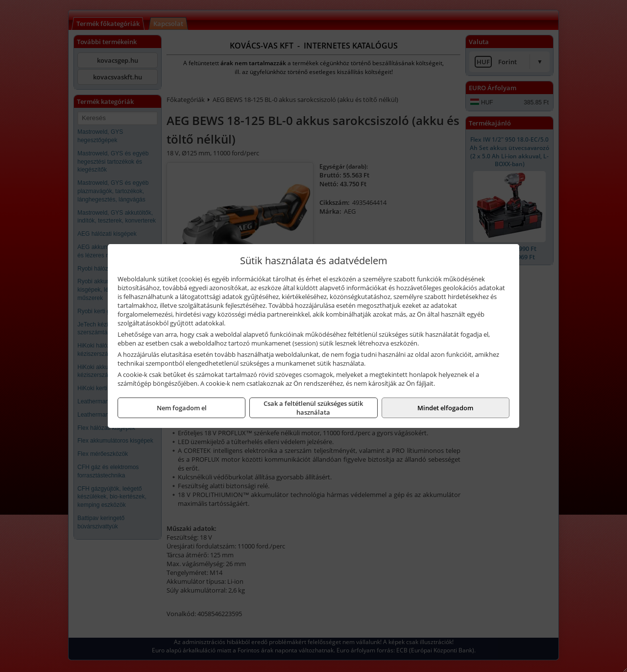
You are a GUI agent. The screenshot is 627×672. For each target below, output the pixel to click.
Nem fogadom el (182, 408)
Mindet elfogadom (445, 408)
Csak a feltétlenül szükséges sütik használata (313, 408)
